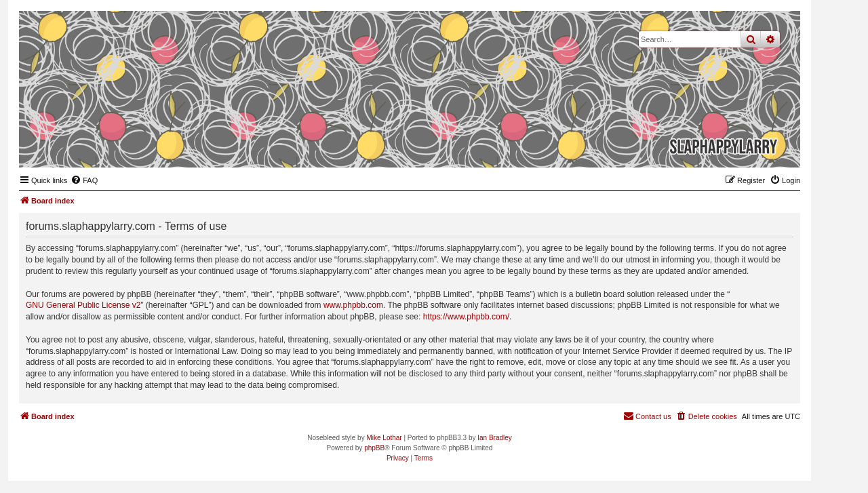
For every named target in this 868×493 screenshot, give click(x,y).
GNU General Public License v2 (83, 305)
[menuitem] (84, 180)
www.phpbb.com (353, 305)
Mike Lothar (384, 438)
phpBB (374, 448)
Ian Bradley (495, 438)
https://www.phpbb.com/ (466, 317)
